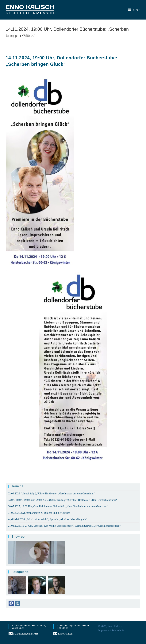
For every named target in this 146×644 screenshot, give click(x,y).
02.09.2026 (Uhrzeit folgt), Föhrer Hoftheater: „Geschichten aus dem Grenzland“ (51, 494)
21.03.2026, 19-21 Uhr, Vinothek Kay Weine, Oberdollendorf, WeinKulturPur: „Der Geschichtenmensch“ (64, 526)
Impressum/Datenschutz (111, 630)
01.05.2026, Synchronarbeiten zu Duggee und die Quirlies (39, 513)
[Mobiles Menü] (134, 10)
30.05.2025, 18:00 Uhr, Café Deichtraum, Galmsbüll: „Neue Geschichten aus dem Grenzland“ (58, 506)
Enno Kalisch (63, 634)
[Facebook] (11, 603)
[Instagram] (18, 603)
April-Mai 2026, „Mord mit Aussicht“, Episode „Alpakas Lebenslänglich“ (48, 519)
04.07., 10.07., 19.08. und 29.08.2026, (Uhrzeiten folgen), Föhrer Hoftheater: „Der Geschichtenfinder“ (63, 500)
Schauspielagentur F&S (23, 634)
